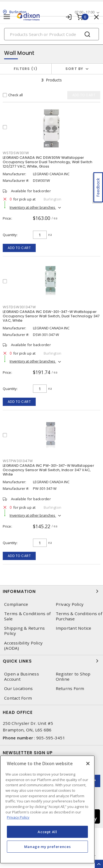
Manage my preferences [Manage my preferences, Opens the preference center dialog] (48, 847)
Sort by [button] (74, 69)
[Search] (51, 34)
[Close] (88, 764)
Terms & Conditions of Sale (27, 616)
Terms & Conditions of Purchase (79, 616)
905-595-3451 (51, 738)
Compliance (16, 604)
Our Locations (18, 689)
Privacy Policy (70, 604)
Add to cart (19, 248)
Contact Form (18, 698)
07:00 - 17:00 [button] (85, 12)
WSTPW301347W (18, 461)
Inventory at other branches (33, 207)
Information (51, 591)
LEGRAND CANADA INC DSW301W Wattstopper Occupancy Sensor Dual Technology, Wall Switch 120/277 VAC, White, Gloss (48, 162)
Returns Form (70, 689)
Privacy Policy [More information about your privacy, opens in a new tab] (18, 817)
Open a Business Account (22, 677)
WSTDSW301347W (19, 307)
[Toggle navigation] (7, 17)
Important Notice (74, 628)
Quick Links (51, 661)
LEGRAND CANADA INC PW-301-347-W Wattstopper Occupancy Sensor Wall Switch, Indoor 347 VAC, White (48, 470)
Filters (26, 69)
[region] (47, 809)
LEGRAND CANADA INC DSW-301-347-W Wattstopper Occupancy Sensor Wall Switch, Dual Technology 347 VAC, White (51, 316)
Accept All (47, 832)
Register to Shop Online (73, 677)
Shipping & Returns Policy (25, 631)
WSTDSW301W (16, 153)
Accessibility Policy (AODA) (23, 646)
